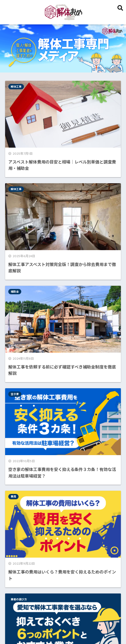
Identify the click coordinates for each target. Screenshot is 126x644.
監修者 (86, 630)
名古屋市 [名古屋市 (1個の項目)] (15, 585)
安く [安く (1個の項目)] (30, 585)
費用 (15, 235)
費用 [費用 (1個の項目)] (84, 585)
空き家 (74, 157)
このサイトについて (40, 630)
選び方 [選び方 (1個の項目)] (97, 585)
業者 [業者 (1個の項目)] (72, 585)
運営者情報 (68, 630)
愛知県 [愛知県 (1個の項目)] (44, 585)
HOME (63, 619)
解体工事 (18, 87)
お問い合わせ (105, 630)
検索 (115, 316)
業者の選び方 (78, 235)
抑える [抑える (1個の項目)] (59, 585)
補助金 (17, 157)
